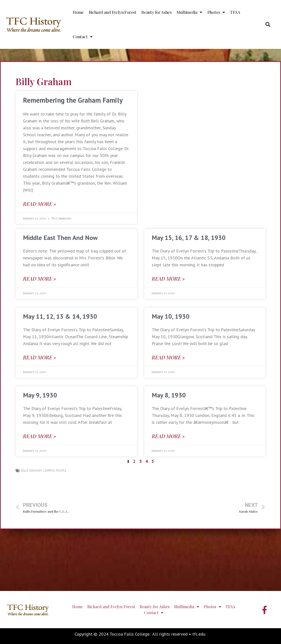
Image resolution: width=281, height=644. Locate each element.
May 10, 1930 (171, 316)
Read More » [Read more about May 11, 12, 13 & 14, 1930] (40, 357)
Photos (216, 12)
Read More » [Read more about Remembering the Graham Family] (40, 204)
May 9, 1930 (40, 395)
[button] (268, 24)
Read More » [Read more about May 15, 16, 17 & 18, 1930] (168, 279)
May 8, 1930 (169, 395)
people (61, 471)
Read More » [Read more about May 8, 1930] (168, 436)
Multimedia (189, 12)
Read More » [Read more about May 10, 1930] (168, 357)
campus (49, 471)
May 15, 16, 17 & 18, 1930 (189, 238)
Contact (83, 37)
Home (78, 12)
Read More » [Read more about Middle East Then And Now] (40, 279)
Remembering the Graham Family (73, 100)
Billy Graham (31, 471)
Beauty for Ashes (156, 12)
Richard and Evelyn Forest (113, 12)
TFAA (235, 12)
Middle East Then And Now (60, 238)
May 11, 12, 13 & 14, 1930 (60, 316)
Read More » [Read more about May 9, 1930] (40, 436)
